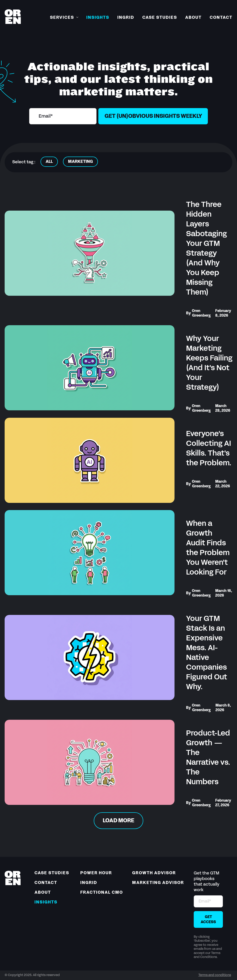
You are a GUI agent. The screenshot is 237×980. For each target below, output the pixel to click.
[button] (64, 18)
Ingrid (126, 18)
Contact (221, 18)
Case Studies (160, 18)
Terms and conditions (215, 975)
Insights (98, 18)
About (193, 18)
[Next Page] (118, 821)
